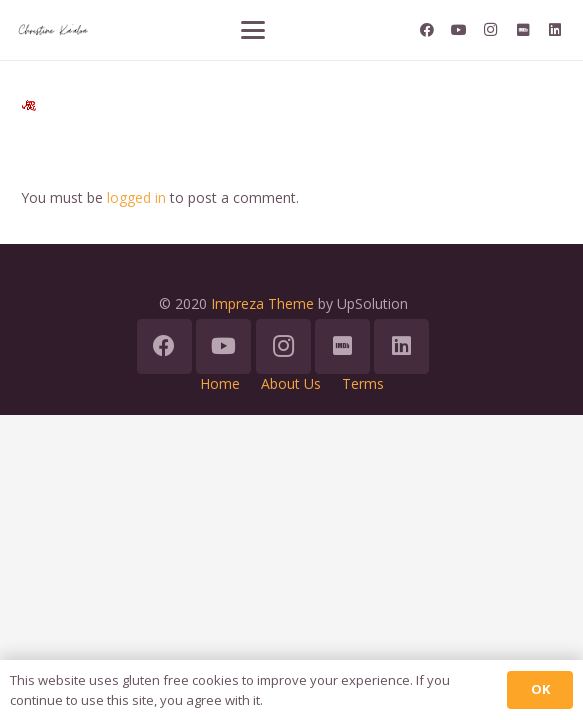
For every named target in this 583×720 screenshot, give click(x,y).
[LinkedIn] (555, 30)
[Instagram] (491, 30)
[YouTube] (459, 30)
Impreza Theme (262, 303)
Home (220, 383)
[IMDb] (523, 30)
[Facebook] (427, 30)
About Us (291, 383)
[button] (253, 30)
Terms (363, 383)
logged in (136, 197)
